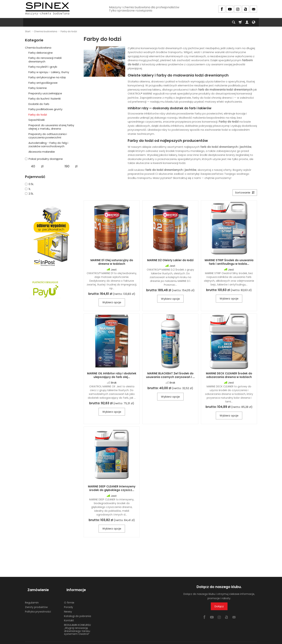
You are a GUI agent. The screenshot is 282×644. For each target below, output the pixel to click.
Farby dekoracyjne (41, 53)
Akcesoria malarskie (42, 152)
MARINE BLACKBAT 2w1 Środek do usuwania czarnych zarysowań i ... (170, 376)
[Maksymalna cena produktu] (67, 166)
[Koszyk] (240, 22)
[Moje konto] (247, 22)
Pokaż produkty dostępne (44, 159)
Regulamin (32, 598)
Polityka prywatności (38, 607)
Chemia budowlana (38, 48)
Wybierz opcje (112, 304)
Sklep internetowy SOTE (245, 640)
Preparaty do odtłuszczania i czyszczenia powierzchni (48, 136)
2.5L (29, 194)
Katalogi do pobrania (78, 611)
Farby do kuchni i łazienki (45, 99)
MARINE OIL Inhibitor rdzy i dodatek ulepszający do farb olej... (112, 376)
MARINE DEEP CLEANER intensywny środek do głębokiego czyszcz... (112, 489)
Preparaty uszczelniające (45, 93)
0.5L (29, 184)
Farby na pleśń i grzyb (43, 67)
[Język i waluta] (254, 22)
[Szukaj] (234, 22)
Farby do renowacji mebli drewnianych (45, 60)
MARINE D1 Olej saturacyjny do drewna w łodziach (112, 263)
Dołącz (219, 608)
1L (28, 189)
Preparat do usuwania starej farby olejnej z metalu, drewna (51, 127)
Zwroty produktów (36, 602)
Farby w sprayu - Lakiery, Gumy (49, 72)
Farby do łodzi (38, 115)
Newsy (68, 607)
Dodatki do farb (39, 104)
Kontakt (69, 615)
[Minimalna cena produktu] (33, 166)
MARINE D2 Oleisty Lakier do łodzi (170, 261)
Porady (69, 602)
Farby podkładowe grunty (45, 109)
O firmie (69, 598)
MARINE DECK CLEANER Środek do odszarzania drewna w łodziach (229, 376)
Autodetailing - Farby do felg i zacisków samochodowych (48, 145)
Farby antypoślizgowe (43, 83)
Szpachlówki (37, 120)
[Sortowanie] (244, 193)
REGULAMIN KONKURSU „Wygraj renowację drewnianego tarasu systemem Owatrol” (77, 624)
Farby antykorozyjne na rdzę (47, 77)
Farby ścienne (38, 88)
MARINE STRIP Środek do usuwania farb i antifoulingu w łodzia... (229, 263)
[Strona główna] (47, 9)
